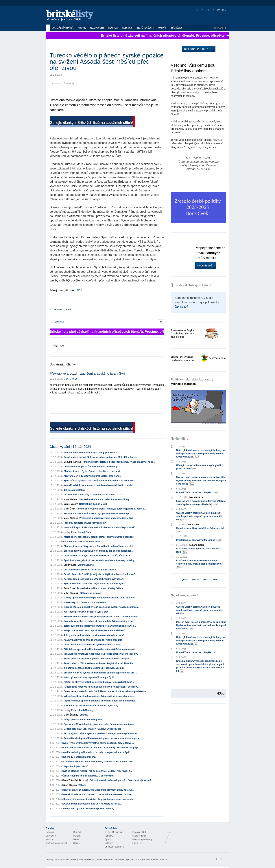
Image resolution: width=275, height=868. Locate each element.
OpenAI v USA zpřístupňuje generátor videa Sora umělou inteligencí (99, 724)
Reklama (109, 843)
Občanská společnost (57, 843)
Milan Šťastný (71, 593)
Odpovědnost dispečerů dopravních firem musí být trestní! (120, 780)
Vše (215, 579)
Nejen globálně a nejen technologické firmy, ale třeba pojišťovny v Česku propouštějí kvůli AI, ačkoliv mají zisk (201, 454)
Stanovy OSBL (139, 832)
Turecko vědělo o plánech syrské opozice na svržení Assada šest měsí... (101, 607)
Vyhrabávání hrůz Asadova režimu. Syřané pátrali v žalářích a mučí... (99, 696)
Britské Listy (200, 835)
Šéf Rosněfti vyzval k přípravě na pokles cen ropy (88, 809)
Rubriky (128, 28)
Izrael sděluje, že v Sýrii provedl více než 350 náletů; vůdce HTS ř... (98, 556)
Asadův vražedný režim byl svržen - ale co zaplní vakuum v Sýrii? (97, 752)
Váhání (82, 785)
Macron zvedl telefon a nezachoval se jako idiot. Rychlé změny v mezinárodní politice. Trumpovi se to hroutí (201, 481)
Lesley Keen (70, 532)
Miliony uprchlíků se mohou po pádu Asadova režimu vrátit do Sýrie (99, 598)
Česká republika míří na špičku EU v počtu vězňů (88, 776)
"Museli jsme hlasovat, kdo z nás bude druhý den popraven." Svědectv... (101, 687)
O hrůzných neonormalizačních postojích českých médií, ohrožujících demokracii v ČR (200, 564)
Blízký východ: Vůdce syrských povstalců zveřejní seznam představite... (101, 733)
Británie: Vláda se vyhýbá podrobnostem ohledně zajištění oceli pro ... (100, 673)
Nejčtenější (145, 28)
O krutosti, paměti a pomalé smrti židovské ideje (199, 550)
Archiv (82, 28)
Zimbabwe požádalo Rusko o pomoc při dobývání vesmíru (94, 668)
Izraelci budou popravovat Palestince (199, 540)
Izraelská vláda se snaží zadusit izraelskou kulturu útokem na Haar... (98, 794)
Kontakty (109, 836)
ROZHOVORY (97, 28)
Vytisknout (58, 322)
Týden (184, 579)
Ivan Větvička (196, 497)
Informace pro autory (142, 839)
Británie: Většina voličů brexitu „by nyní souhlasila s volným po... (98, 514)
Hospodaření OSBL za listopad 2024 (81, 542)
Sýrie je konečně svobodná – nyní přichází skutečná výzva (94, 584)
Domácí (77, 832)
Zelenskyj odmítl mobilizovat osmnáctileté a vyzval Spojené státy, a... (100, 626)
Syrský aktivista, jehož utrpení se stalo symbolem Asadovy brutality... (100, 560)
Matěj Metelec (70, 379)
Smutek (84, 715)
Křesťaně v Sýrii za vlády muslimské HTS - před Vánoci (92, 476)
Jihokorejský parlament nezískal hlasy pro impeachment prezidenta (98, 799)
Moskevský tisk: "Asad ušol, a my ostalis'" (86, 602)
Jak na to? (181, 307)
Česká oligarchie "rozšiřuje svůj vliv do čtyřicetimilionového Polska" (99, 574)
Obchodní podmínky (114, 847)
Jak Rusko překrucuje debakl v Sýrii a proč (86, 612)
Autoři (162, 28)
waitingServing (86, 565)
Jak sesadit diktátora (74, 490)
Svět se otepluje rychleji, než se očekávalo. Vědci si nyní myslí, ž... (97, 771)
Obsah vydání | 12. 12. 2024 (70, 447)
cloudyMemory (86, 710)
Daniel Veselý (71, 504)
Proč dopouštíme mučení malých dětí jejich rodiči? (90, 453)
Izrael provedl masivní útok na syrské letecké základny (92, 645)
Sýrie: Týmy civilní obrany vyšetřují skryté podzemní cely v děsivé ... (98, 743)
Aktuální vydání (63, 28)
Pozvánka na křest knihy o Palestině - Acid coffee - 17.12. (93, 495)
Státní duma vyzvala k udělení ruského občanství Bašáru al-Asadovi (99, 649)
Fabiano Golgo (197, 545)
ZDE (80, 290)
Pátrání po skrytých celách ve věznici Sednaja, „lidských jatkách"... (99, 682)
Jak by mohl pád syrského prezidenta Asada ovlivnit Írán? (94, 635)
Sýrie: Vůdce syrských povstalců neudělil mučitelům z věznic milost (99, 481)
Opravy (108, 839)
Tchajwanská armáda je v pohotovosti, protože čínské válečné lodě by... (101, 654)
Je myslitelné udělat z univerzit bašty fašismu (100, 588)
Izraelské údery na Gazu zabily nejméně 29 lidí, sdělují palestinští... (98, 551)
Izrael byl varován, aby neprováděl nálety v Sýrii (89, 677)
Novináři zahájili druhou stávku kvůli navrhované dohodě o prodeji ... (100, 485)
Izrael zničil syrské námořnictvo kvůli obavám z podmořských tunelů (99, 527)
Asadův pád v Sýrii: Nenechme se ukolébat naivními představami (113, 691)
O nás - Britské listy (114, 832)
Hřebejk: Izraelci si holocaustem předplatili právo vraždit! (199, 467)
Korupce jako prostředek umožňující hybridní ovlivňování (94, 579)
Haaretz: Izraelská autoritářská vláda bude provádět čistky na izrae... (98, 790)
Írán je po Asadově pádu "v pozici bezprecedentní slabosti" (94, 630)
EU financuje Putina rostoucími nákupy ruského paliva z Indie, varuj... (99, 762)
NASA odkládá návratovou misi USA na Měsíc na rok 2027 (93, 804)
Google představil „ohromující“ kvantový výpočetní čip (92, 729)
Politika (77, 836)
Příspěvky (176, 28)
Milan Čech (69, 509)
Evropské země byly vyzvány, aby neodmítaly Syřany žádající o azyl (99, 621)
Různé (77, 843)
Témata (113, 28)
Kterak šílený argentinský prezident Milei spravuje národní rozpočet (99, 537)
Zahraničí (51, 832)
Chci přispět (205, 266)
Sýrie (69, 310)
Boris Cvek (69, 588)
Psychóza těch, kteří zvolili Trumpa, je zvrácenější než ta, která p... (111, 509)
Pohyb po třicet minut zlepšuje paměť (83, 720)
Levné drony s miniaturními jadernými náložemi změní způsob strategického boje (201, 503)
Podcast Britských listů (190, 285)
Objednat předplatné (199, 49)
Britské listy (72, 16)
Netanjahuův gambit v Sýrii (93, 504)
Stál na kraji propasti (91, 593)
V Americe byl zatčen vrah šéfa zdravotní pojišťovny (91, 705)
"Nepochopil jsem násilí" (75, 766)
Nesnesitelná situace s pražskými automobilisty (104, 499)
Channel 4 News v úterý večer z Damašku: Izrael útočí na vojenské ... (99, 546)
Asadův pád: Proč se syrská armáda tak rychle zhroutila (93, 640)
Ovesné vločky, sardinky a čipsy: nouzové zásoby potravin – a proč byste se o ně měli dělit (199, 516)
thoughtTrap (84, 532)
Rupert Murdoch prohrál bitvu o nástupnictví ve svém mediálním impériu (101, 738)
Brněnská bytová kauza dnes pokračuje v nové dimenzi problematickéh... (102, 617)
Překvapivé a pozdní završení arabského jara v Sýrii (88, 374)
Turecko (58, 310)
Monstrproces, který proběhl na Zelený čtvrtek (200, 530)
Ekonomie (51, 836)
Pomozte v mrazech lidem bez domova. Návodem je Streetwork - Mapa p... (101, 748)
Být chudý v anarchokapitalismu (79, 757)
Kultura (49, 839)
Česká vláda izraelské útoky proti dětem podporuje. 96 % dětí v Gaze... (100, 457)
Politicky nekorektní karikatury (192, 382)
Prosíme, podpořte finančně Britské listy (85, 523)
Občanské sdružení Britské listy (81, 859)
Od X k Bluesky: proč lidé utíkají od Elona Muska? (90, 570)
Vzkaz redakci (139, 836)
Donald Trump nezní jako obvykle (197, 493)
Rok (206, 579)
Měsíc (195, 579)
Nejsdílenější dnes (184, 595)
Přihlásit (220, 10)
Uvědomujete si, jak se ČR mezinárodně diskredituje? (92, 467)
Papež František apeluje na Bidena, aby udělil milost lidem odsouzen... (100, 701)
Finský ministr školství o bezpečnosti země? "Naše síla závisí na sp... (119, 462)
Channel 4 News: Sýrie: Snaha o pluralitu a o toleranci (92, 471)
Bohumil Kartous (72, 462)
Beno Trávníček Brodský (75, 780)
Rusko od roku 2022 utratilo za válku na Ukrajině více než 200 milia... (99, 663)
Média (76, 839)
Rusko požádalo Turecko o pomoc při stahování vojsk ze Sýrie (96, 659)
